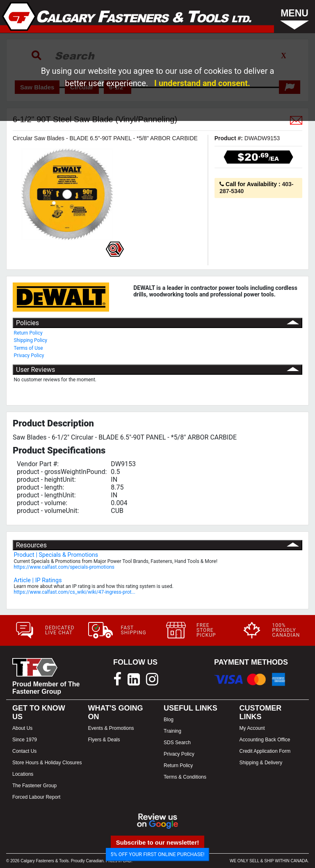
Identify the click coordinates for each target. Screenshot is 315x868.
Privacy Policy (29, 355)
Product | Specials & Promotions (56, 555)
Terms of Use (29, 348)
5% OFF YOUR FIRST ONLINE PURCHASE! (158, 854)
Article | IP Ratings (38, 580)
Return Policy (28, 333)
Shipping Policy (31, 340)
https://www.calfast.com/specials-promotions (64, 567)
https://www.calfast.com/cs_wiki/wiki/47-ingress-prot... (75, 592)
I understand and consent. (202, 83)
